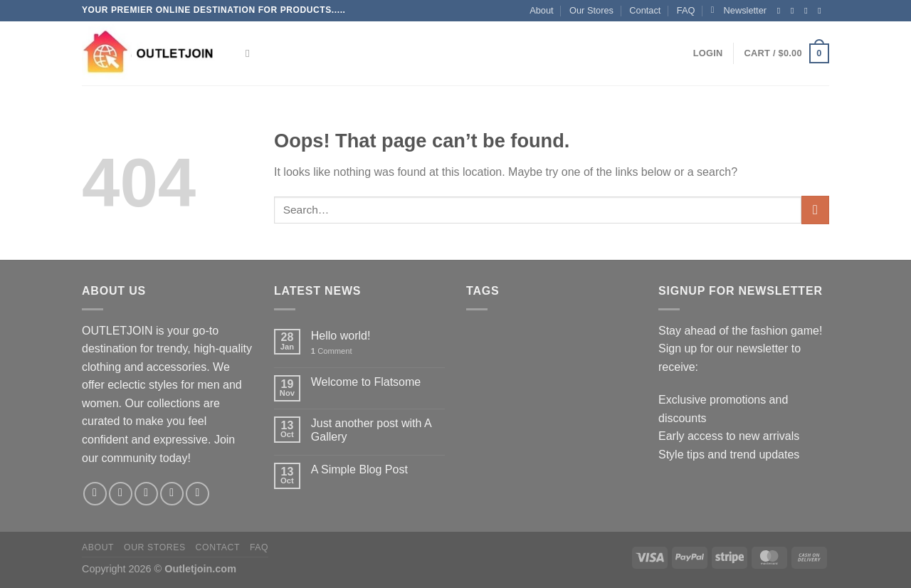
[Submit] (815, 210)
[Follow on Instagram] (795, 11)
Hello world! (341, 336)
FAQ (686, 10)
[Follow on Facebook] (781, 11)
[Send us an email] (822, 11)
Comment (332, 351)
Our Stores (591, 10)
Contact (645, 10)
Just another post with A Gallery (371, 430)
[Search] (251, 53)
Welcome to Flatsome (366, 382)
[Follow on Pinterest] (198, 494)
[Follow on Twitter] (809, 11)
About (541, 10)
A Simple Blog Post (359, 469)
